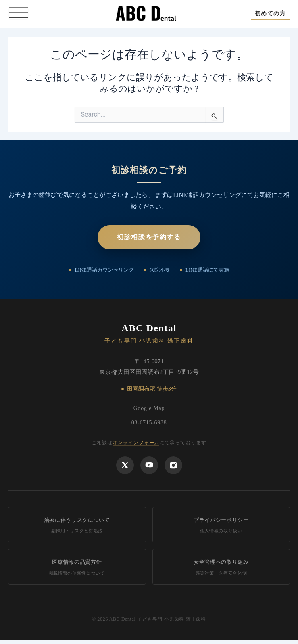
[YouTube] (149, 465)
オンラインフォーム (136, 443)
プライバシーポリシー (221, 526)
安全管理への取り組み (221, 568)
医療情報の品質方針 (77, 568)
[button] (270, 14)
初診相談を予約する (149, 237)
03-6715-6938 (149, 423)
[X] (125, 465)
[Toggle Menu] (19, 14)
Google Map (149, 408)
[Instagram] (173, 465)
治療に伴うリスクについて (77, 526)
